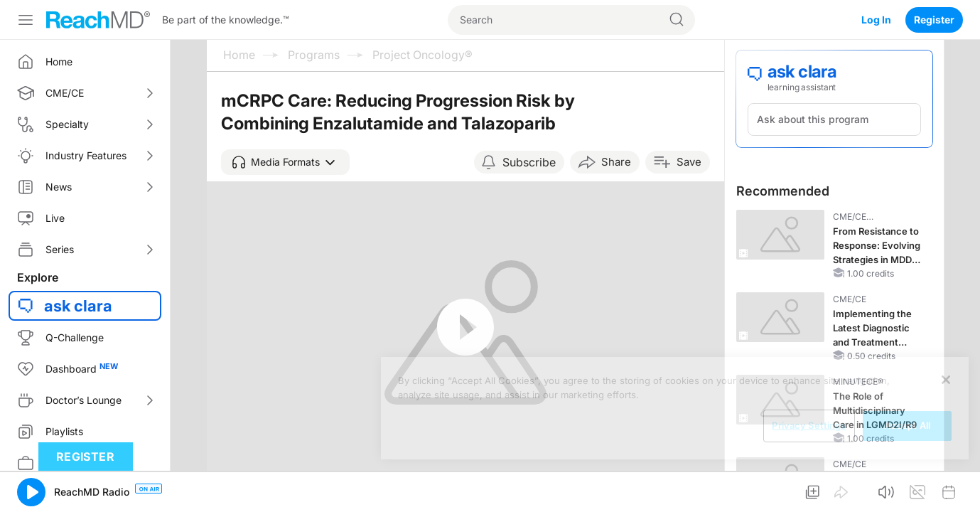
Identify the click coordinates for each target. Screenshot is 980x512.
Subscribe (529, 162)
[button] (285, 162)
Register (934, 20)
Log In (876, 20)
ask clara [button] (78, 306)
